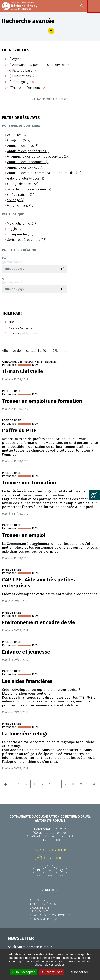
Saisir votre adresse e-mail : (30, 947)
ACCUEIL (51, 890)
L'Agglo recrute (43, 919)
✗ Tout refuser (51, 972)
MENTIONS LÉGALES (44, 904)
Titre (11, 322)
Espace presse (41, 900)
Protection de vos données (51, 915)
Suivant (94, 784)
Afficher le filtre (51, 31)
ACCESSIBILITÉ (41, 908)
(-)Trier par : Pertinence (25, 88)
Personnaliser (78, 972)
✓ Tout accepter (23, 972)
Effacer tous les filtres (51, 99)
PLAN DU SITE (40, 912)
